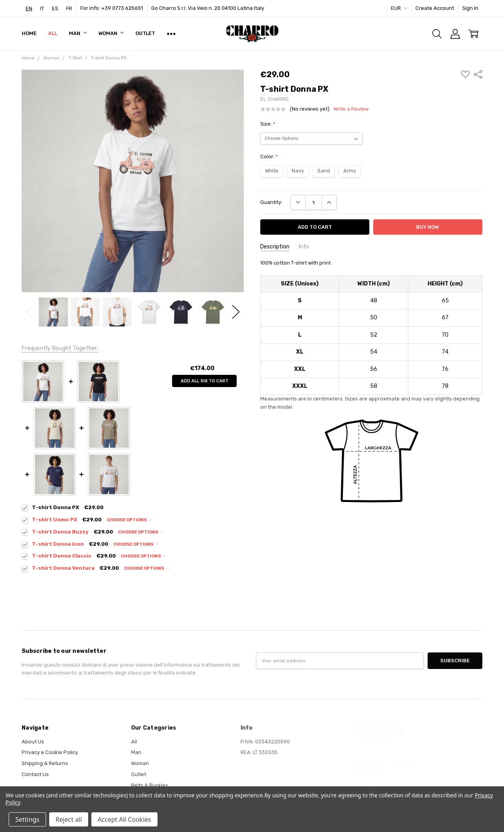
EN (29, 8)
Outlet (145, 33)
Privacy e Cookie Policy (50, 752)
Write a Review (351, 109)
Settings (27, 819)
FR (69, 8)
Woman (111, 33)
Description (275, 247)
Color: (269, 157)
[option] (42, 8)
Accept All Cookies (124, 819)
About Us (33, 742)
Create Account (435, 8)
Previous (30, 312)
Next (236, 312)
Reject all (69, 819)
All (53, 33)
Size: (268, 124)
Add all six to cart (205, 381)
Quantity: (271, 202)
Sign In (470, 8)
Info (304, 247)
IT (42, 8)
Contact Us (35, 774)
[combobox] (29, 8)
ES (55, 8)
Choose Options (129, 520)
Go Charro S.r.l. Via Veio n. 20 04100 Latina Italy (208, 8)
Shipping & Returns (45, 763)
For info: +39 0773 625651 (112, 8)
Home (29, 33)
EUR (399, 8)
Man (78, 33)
